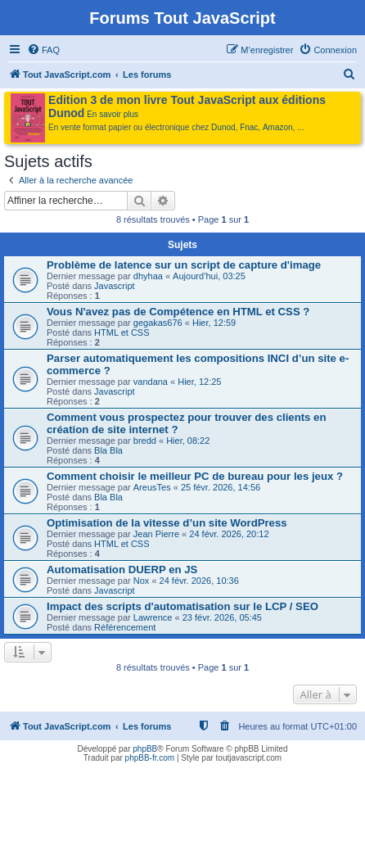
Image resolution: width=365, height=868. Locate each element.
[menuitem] (43, 50)
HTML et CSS (122, 332)
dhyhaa (148, 276)
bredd (145, 441)
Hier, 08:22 (188, 441)
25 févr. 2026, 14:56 (221, 487)
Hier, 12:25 (199, 382)
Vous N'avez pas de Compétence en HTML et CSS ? (178, 312)
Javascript (115, 286)
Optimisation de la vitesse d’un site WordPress (167, 523)
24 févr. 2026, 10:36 (199, 581)
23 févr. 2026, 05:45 (222, 617)
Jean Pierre (156, 534)
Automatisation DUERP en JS (122, 570)
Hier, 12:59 (214, 323)
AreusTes (152, 487)
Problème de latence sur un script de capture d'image (184, 265)
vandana (151, 382)
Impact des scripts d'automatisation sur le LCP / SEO (182, 606)
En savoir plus (113, 114)
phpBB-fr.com (150, 758)
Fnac (249, 127)
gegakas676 (158, 323)
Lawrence (153, 617)
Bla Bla (108, 450)
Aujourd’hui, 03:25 (209, 276)
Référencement (125, 627)
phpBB (145, 749)
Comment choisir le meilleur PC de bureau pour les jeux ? (195, 476)
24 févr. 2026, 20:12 (229, 534)
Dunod (223, 127)
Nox (142, 581)
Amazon (278, 127)
